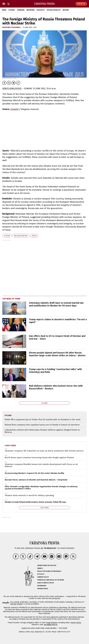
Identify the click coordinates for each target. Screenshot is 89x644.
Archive (66, 10)
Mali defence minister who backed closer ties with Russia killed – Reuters (56, 387)
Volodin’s (15, 109)
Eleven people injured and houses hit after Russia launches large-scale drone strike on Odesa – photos (57, 354)
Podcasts (41, 10)
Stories (12, 10)
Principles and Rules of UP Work (51, 580)
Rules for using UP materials (49, 571)
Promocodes (43, 589)
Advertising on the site (47, 565)
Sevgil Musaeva (52, 623)
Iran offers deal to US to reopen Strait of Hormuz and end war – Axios (57, 337)
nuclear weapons (21, 236)
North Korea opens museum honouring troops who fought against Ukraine (39, 458)
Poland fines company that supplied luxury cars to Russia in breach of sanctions (42, 425)
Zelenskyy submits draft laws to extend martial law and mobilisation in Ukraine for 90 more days (56, 304)
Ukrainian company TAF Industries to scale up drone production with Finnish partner (44, 451)
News (4, 10)
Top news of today (11, 299)
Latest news (10, 445)
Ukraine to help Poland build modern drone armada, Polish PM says (35, 502)
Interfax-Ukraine (16, 604)
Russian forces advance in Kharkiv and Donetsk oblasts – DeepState (36, 480)
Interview (30, 10)
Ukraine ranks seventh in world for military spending (29, 495)
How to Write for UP (46, 583)
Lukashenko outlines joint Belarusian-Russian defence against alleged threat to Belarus (42, 431)
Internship (42, 586)
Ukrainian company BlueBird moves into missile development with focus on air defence (41, 465)
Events (40, 568)
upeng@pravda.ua (51, 625)
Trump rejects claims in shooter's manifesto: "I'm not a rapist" (58, 321)
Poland (7, 236)
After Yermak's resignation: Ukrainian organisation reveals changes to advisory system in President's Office (41, 488)
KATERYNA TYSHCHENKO (12, 27)
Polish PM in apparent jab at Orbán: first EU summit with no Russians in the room (43, 420)
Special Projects (54, 10)
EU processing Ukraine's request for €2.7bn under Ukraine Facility (34, 473)
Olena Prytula (76, 623)
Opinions (21, 10)
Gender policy (43, 577)
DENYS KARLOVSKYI (12, 88)
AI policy (41, 574)
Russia (34, 236)
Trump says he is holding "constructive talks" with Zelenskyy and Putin (55, 371)
